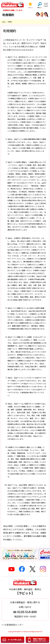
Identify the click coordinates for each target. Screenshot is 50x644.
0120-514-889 (27, 612)
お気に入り (31, 8)
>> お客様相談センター (13, 625)
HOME (4, 22)
